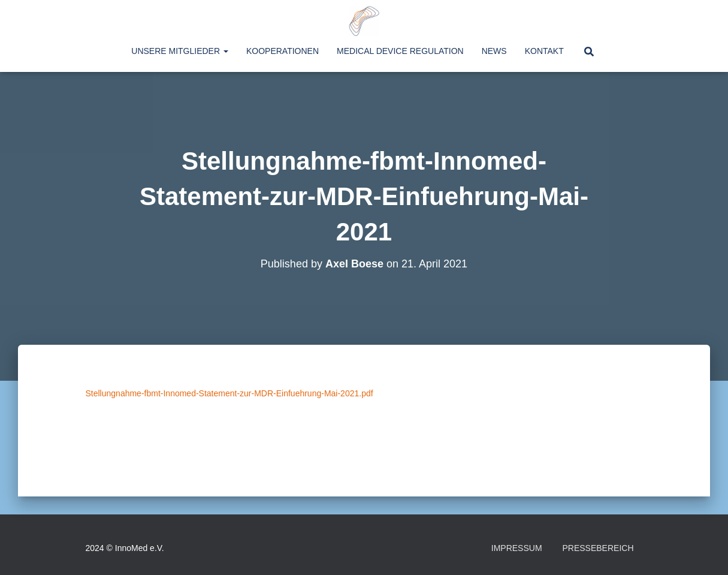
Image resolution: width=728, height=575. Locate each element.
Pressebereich (598, 548)
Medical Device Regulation (400, 51)
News (494, 51)
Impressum (517, 548)
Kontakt (544, 51)
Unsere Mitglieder (180, 51)
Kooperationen (283, 51)
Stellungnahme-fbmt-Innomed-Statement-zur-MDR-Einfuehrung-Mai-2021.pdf (229, 393)
